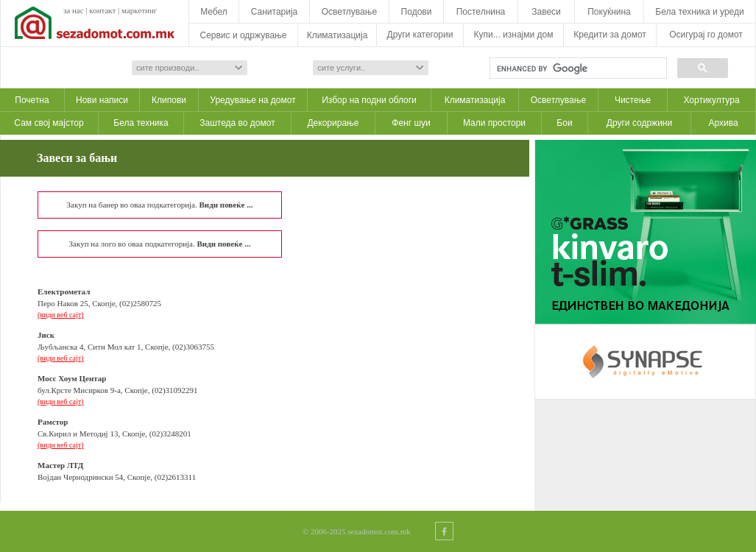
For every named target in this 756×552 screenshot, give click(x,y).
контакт (102, 10)
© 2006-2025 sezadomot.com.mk (357, 531)
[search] (577, 68)
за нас (74, 10)
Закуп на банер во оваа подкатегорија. (160, 205)
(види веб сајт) (61, 315)
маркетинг (139, 10)
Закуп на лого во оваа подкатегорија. (160, 244)
